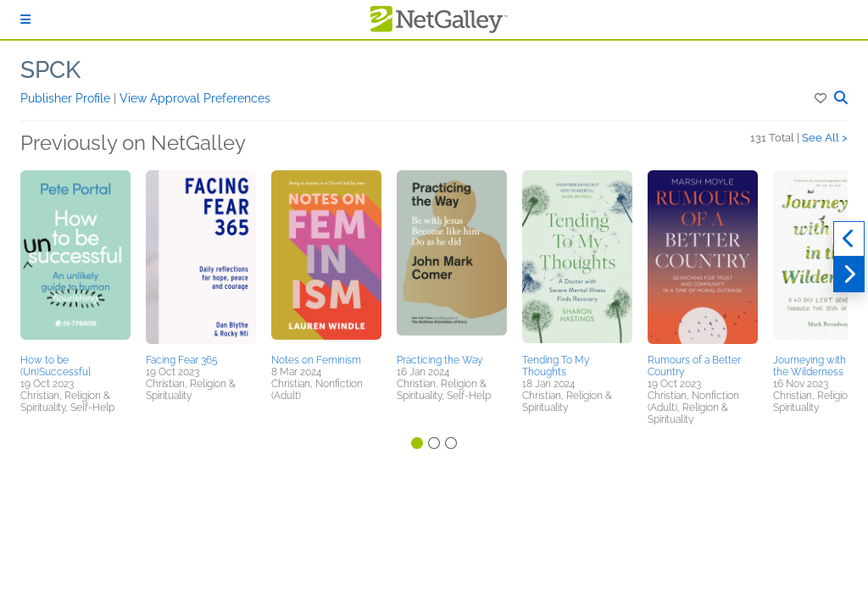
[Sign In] (25, 19)
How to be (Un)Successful (56, 366)
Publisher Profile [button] (67, 98)
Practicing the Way (440, 360)
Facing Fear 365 (182, 360)
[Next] (849, 274)
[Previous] (849, 239)
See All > (825, 138)
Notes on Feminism (316, 360)
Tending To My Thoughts (556, 366)
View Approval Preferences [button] (195, 98)
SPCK (50, 70)
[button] (822, 98)
